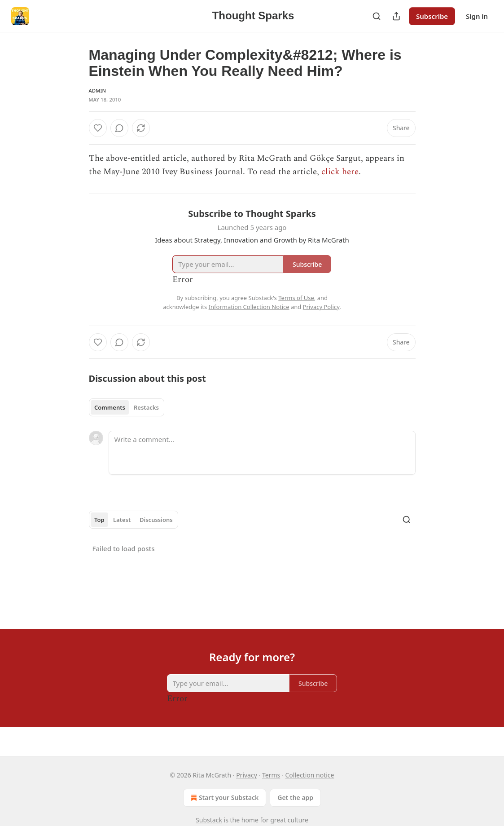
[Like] (98, 128)
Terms (271, 775)
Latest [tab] (122, 520)
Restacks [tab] (146, 407)
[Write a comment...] (262, 453)
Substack (209, 820)
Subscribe (432, 16)
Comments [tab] (110, 407)
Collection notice (309, 775)
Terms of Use (296, 298)
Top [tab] (99, 520)
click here (340, 172)
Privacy (247, 775)
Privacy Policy (321, 307)
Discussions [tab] (156, 520)
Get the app (295, 797)
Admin (98, 91)
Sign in (477, 16)
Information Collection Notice (249, 307)
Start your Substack (224, 798)
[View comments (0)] (119, 128)
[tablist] (127, 407)
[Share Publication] (396, 16)
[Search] (377, 16)
